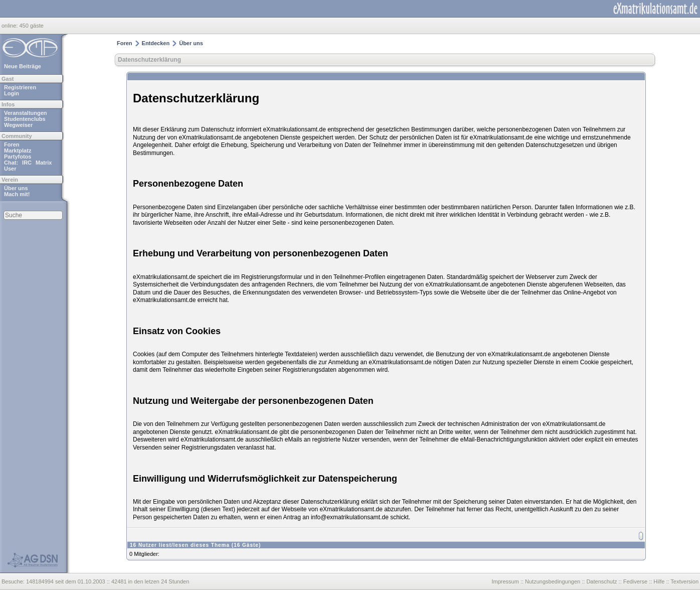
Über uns (16, 188)
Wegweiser (18, 125)
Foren (12, 144)
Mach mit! (17, 194)
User (10, 169)
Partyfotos (18, 157)
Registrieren (20, 87)
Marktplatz (18, 151)
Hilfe (659, 581)
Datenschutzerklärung (149, 60)
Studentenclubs (25, 119)
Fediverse (635, 581)
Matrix (44, 163)
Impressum (505, 581)
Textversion (684, 581)
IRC (27, 163)
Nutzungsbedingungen (553, 581)
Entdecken (156, 43)
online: (10, 26)
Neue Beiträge (23, 66)
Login (12, 93)
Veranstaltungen (26, 113)
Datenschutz (601, 581)
